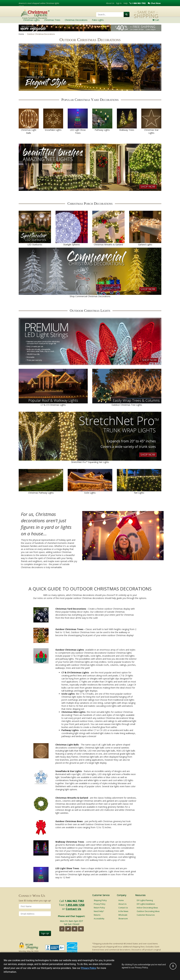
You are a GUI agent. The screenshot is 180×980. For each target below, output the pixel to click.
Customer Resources (146, 915)
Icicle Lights (68, 694)
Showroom (123, 919)
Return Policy (99, 908)
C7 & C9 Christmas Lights (75, 672)
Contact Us (73, 909)
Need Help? (99, 911)
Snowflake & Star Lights (69, 771)
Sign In (119, 3)
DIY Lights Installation (146, 904)
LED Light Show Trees (67, 868)
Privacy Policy (100, 904)
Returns (97, 915)
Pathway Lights (70, 730)
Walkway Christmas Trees (70, 842)
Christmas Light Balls (67, 745)
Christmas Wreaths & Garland (72, 798)
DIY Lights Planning (145, 900)
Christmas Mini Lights (73, 712)
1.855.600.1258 (75, 905)
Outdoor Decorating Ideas (148, 911)
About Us (110, 3)
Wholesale (123, 915)
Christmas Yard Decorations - (71, 609)
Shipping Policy (100, 900)
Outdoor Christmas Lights (70, 650)
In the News (123, 911)
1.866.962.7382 (74, 901)
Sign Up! (45, 933)
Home (21, 34)
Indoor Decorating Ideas (147, 908)
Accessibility (99, 919)
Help (126, 3)
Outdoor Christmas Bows (69, 821)
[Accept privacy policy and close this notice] (173, 966)
